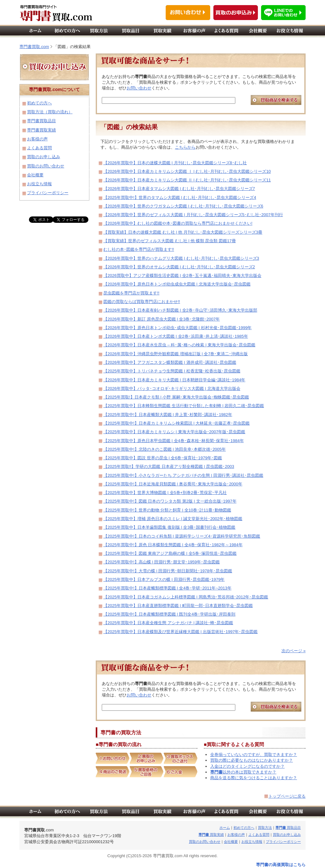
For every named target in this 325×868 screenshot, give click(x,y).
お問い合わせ (139, 88)
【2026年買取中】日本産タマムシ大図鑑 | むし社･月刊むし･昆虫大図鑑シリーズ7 (179, 189)
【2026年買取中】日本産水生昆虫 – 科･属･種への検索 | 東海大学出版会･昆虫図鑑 (179, 345)
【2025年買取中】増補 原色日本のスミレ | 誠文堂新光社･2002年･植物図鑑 (173, 519)
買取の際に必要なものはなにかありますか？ (252, 760)
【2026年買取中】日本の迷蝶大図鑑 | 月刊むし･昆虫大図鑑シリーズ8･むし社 (175, 163)
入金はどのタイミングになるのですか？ (247, 766)
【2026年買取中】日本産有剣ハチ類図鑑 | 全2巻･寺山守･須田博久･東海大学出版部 (180, 310)
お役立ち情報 (39, 184)
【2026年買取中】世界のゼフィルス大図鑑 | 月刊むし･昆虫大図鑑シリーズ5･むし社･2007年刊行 (193, 215)
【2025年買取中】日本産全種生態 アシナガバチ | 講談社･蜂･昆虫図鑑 (168, 623)
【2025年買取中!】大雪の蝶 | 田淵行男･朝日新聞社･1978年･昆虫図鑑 (168, 571)
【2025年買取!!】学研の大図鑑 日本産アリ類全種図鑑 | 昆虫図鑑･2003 (169, 466)
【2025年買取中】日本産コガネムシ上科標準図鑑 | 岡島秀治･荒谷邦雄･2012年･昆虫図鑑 (186, 597)
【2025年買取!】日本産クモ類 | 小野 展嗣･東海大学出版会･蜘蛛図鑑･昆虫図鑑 (176, 397)
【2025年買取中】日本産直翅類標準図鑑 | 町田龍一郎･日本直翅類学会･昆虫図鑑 (178, 606)
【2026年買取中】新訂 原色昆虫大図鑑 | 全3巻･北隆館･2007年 (162, 319)
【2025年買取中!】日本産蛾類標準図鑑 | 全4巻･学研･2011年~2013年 (167, 588)
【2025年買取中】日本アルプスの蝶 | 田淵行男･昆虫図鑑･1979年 (164, 579)
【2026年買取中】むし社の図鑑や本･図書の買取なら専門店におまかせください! (178, 223)
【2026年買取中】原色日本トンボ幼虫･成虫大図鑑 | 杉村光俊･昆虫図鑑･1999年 (177, 328)
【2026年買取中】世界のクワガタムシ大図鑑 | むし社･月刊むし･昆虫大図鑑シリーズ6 (183, 206)
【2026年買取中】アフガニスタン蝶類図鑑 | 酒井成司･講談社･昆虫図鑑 (170, 362)
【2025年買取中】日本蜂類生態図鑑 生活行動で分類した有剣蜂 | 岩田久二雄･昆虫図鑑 (184, 406)
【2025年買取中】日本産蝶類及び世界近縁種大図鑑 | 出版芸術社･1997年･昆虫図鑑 (180, 632)
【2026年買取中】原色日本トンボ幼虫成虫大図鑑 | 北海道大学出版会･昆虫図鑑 (177, 284)
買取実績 (211, 835)
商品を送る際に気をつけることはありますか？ (254, 778)
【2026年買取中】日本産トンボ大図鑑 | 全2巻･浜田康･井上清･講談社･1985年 (176, 336)
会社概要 (35, 175)
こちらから (185, 147)
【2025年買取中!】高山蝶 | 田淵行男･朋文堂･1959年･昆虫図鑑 (162, 562)
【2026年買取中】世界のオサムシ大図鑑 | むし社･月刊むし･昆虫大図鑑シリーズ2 (179, 267)
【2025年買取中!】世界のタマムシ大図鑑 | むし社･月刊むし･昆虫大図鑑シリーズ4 (180, 198)
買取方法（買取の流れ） (50, 112)
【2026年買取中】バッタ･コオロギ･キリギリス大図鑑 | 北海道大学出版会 (172, 388)
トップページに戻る (287, 796)
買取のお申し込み (44, 157)
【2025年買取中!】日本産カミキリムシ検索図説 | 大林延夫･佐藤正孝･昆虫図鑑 (176, 423)
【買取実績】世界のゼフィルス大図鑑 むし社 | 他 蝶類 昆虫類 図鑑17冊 (170, 241)
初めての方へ (39, 103)
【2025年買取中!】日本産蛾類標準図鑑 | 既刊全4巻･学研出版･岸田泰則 (169, 614)
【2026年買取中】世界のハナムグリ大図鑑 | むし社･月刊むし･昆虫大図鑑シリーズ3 (181, 258)
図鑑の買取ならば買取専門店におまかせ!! (142, 302)
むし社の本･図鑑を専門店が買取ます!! (139, 249)
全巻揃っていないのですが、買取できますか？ (254, 755)
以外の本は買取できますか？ (243, 772)
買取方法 (265, 828)
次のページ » (294, 651)
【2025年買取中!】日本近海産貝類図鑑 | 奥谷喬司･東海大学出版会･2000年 (173, 484)
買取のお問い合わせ (46, 166)
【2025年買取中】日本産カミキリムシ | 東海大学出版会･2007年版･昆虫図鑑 (174, 432)
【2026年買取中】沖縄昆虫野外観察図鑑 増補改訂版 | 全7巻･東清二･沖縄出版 (176, 354)
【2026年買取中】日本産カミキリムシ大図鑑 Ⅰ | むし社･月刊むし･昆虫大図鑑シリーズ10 (187, 171)
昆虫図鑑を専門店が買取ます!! (131, 293)
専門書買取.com (34, 47)
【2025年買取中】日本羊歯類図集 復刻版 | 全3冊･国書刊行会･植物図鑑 (169, 527)
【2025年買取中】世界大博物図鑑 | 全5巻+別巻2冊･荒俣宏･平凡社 (165, 493)
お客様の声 (37, 139)
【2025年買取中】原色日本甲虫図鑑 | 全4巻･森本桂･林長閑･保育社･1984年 (174, 441)
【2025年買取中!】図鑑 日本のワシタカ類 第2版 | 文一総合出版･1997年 (170, 501)
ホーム (225, 828)
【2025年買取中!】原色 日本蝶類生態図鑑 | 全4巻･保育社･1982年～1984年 (173, 545)
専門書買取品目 (41, 121)
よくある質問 (39, 148)
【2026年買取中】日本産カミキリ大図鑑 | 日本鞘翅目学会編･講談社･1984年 (174, 380)
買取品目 (288, 828)
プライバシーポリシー (48, 193)
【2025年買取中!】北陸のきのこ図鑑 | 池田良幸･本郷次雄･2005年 (165, 449)
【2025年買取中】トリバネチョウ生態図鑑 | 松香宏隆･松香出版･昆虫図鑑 (172, 371)
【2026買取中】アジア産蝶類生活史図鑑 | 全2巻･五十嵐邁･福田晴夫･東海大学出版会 (182, 275)
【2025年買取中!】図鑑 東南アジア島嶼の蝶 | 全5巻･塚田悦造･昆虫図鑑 (170, 553)
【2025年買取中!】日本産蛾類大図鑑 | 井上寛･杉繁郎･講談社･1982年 (168, 415)
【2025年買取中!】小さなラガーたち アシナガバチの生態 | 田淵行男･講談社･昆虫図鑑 (183, 475)
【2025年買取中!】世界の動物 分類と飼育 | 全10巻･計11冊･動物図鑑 (167, 510)
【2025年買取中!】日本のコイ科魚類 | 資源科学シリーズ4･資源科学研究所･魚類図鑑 (182, 536)
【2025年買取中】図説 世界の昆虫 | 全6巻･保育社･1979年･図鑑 (163, 458)
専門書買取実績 (41, 130)
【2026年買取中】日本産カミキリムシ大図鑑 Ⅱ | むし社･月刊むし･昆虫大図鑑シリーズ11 (187, 180)
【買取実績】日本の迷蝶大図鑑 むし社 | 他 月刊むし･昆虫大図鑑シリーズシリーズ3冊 (183, 232)
